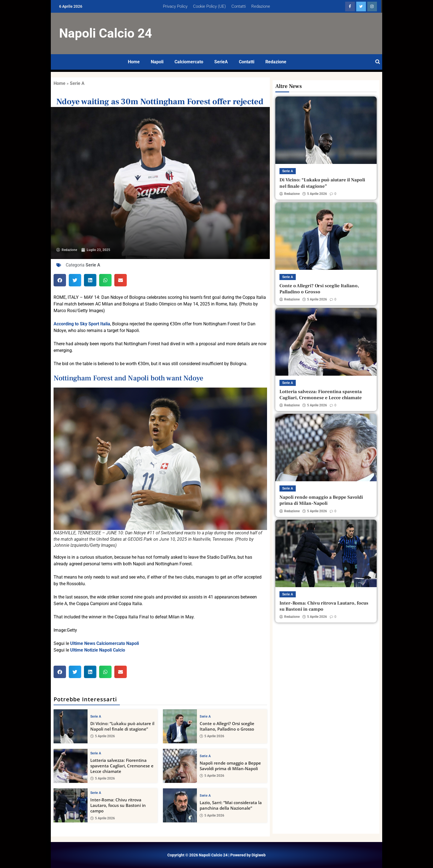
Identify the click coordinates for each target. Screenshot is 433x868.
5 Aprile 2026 (103, 736)
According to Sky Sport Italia (82, 324)
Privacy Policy (175, 6)
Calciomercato (189, 62)
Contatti (239, 6)
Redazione (261, 6)
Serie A (77, 83)
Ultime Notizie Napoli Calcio (98, 650)
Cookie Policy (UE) (209, 6)
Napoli (157, 62)
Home (134, 62)
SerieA (221, 62)
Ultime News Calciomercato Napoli (105, 643)
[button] (60, 280)
